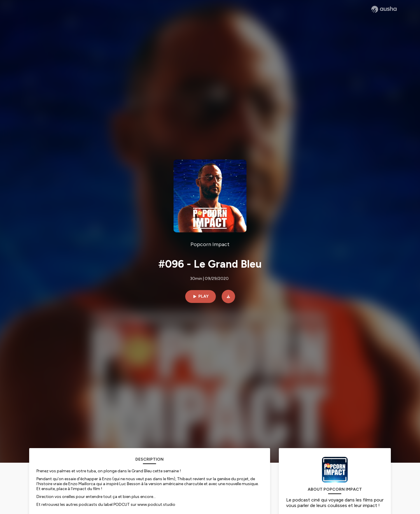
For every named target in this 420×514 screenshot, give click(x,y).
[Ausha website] (384, 9)
